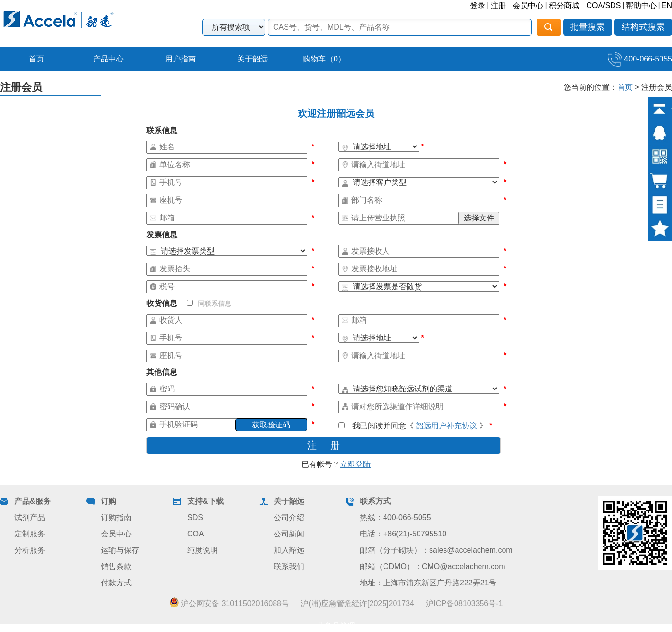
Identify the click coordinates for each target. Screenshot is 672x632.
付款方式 (116, 583)
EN (667, 6)
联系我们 (289, 566)
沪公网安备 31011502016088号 (229, 603)
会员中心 (528, 6)
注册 (498, 6)
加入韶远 (289, 550)
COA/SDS (603, 6)
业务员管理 (336, 626)
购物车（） (324, 59)
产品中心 (108, 59)
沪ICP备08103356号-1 (464, 603)
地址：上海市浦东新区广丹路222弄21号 (428, 583)
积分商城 (564, 6)
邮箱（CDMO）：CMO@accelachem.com (433, 566)
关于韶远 (252, 59)
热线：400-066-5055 (396, 517)
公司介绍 (289, 517)
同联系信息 (209, 304)
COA (196, 534)
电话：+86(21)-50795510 (403, 534)
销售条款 (116, 566)
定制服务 (30, 534)
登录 (478, 6)
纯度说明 (203, 550)
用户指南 (180, 59)
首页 (36, 59)
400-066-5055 (640, 59)
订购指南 (116, 517)
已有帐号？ (336, 464)
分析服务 (30, 550)
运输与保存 (120, 550)
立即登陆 (355, 464)
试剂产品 (30, 517)
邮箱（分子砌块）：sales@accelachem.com (436, 550)
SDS (195, 517)
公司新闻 (289, 534)
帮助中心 (641, 6)
